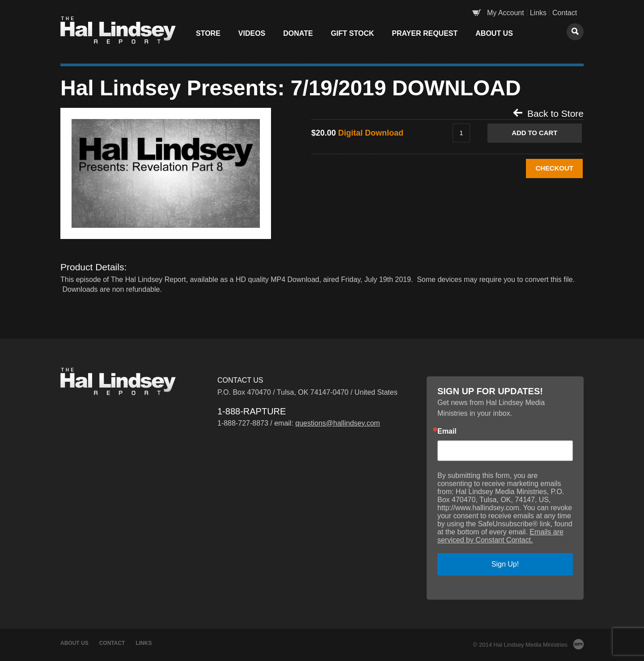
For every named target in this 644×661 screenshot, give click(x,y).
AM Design (578, 644)
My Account (506, 13)
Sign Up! (505, 564)
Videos (252, 33)
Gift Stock (353, 33)
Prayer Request (425, 33)
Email (447, 431)
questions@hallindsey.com (337, 423)
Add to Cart (540, 133)
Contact (565, 13)
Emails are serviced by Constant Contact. (500, 536)
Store (208, 33)
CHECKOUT (540, 169)
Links (538, 13)
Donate (298, 33)
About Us (494, 33)
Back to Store (548, 113)
